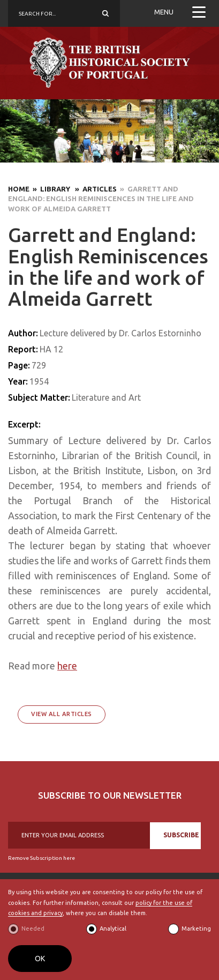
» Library (51, 189)
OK (40, 959)
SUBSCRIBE (181, 835)
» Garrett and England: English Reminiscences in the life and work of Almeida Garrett (101, 199)
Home (19, 189)
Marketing (196, 929)
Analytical (113, 929)
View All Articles (62, 714)
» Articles (94, 189)
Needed (33, 929)
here (67, 666)
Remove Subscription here (41, 858)
